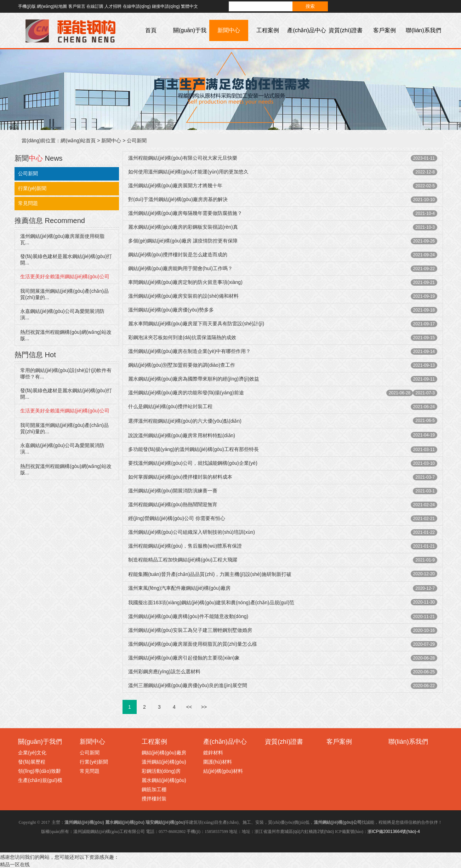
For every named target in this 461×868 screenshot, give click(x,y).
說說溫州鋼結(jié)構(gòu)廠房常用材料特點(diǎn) (182, 435)
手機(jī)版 (27, 6)
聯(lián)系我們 (423, 30)
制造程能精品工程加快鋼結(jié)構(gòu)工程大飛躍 (183, 560)
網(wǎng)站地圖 (52, 6)
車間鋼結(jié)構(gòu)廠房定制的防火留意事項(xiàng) (185, 282)
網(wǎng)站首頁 (78, 141)
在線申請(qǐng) (137, 6)
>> (204, 707)
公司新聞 (137, 141)
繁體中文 (189, 6)
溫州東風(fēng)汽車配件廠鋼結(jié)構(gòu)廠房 (179, 588)
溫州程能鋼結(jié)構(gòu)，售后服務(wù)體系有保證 (185, 546)
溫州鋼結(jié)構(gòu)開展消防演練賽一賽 (173, 491)
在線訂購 (95, 6)
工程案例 (268, 30)
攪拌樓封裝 (154, 799)
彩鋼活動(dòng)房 (161, 771)
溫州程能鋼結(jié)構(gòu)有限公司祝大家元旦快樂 (183, 158)
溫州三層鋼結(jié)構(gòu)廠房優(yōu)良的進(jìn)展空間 (188, 685)
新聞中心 (229, 30)
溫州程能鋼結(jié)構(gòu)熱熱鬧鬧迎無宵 (173, 504)
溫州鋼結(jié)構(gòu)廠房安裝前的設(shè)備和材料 (183, 296)
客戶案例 (385, 30)
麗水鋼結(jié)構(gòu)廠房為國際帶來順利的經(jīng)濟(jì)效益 (194, 379)
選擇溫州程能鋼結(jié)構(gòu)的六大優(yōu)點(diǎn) (185, 421)
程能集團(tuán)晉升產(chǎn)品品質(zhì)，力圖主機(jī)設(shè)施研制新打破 (210, 574)
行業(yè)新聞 (32, 188)
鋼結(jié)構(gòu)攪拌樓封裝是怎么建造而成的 (178, 255)
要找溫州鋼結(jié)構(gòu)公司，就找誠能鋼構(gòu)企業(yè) (193, 463)
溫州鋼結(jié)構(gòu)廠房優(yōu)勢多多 (171, 310)
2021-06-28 (400, 393)
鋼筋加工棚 (154, 789)
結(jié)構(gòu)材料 (223, 771)
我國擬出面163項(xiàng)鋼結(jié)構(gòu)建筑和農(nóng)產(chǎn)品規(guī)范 (211, 603)
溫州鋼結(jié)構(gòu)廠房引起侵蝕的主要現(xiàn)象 (184, 658)
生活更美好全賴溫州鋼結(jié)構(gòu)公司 (65, 276)
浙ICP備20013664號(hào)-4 (394, 832)
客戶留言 (77, 6)
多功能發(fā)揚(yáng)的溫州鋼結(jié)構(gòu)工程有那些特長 (193, 449)
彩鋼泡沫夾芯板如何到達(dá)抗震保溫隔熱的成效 (182, 337)
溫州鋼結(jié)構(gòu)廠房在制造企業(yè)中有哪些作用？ (189, 351)
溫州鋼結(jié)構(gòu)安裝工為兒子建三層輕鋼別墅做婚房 (190, 630)
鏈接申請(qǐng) (166, 6)
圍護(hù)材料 (218, 762)
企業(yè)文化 (32, 753)
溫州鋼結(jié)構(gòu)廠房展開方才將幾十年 (175, 185)
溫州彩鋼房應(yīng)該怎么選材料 (164, 672)
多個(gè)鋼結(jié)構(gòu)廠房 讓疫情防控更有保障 (183, 241)
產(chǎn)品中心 (306, 30)
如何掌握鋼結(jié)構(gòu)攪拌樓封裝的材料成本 (180, 477)
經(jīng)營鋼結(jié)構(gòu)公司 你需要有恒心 (177, 518)
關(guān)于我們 (190, 41)
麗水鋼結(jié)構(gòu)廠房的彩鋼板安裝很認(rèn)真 (183, 227)
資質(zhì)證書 (346, 30)
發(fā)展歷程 (32, 762)
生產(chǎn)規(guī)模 (40, 780)
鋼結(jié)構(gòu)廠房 (164, 753)
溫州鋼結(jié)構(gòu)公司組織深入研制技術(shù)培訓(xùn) (192, 532)
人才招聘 (113, 6)
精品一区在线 (15, 864)
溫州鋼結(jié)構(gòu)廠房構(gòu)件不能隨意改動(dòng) (188, 616)
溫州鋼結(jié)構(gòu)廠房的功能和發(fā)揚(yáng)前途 (186, 393)
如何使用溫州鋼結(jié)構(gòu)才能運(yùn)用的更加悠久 (188, 172)
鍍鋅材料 (213, 753)
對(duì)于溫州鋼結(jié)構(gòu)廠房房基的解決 (178, 199)
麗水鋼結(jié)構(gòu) (164, 780)
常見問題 (28, 203)
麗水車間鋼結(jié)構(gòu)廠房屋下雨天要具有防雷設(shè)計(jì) (196, 324)
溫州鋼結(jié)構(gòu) (164, 762)
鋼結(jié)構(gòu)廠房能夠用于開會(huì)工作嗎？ (180, 268)
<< (189, 707)
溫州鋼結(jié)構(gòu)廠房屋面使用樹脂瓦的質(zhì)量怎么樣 (193, 644)
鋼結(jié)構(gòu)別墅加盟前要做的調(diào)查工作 (182, 365)
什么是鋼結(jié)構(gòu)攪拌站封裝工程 (170, 406)
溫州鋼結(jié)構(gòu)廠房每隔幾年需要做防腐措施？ (185, 213)
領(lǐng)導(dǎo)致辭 (39, 771)
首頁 (151, 30)
